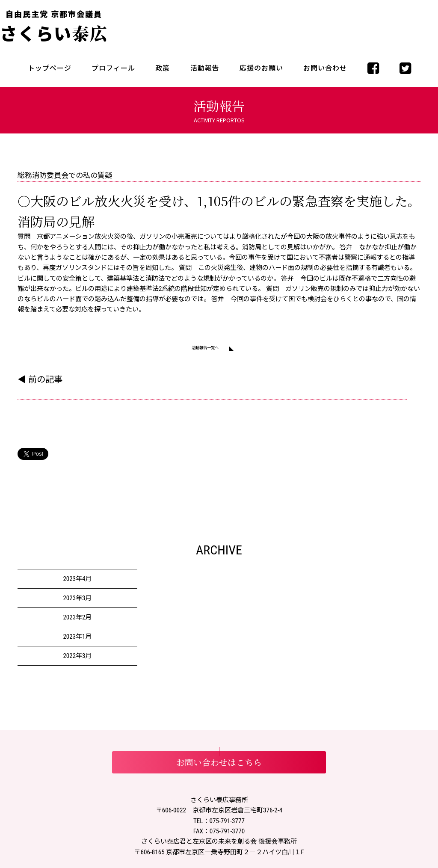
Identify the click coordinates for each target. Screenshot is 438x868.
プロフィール (113, 68)
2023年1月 (77, 641)
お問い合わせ (325, 68)
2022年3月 (77, 660)
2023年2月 (77, 622)
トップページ (50, 68)
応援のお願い (261, 68)
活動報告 (205, 68)
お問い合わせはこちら (219, 766)
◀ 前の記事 (40, 384)
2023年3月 (77, 602)
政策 (163, 68)
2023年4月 (77, 583)
